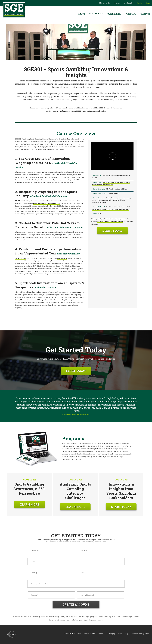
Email (79, 634)
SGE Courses (96, 14)
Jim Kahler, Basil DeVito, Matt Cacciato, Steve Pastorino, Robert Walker (111, 183)
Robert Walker (36, 292)
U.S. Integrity (128, 3)
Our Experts (114, 14)
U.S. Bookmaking (75, 292)
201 (96, 108)
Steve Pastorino (21, 258)
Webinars (131, 14)
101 (79, 108)
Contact (145, 14)
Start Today (112, 231)
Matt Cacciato (20, 201)
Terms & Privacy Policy (141, 634)
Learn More (30, 504)
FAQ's (139, 3)
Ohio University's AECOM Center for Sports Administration (111, 208)
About (82, 14)
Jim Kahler (59, 172)
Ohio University (104, 3)
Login (148, 3)
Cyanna (117, 3)
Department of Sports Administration (47, 203)
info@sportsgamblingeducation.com (110, 221)
